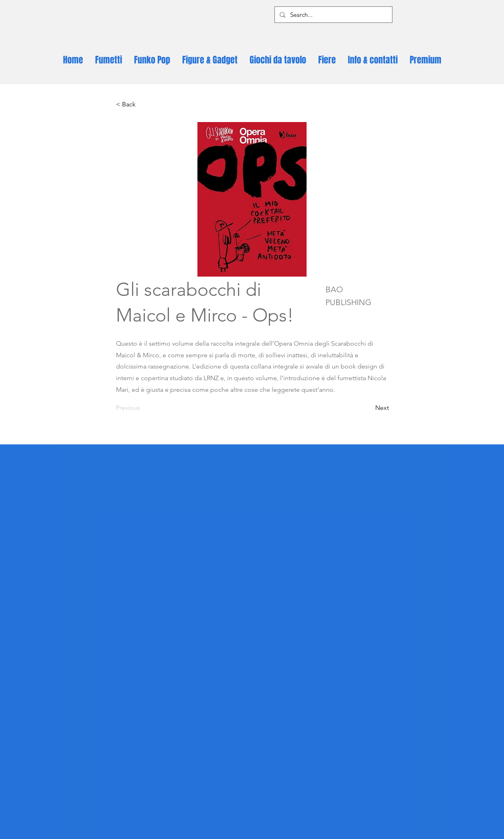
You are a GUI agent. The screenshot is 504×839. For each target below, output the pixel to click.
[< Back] (142, 104)
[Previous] (142, 408)
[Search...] (333, 15)
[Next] (369, 408)
